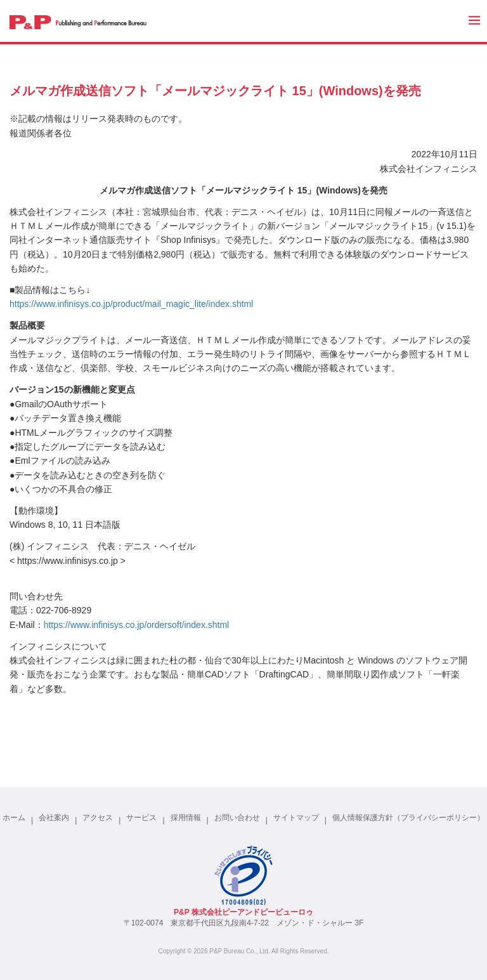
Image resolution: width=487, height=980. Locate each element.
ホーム (14, 818)
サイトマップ (296, 818)
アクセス (98, 818)
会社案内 (54, 818)
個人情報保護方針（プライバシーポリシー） (408, 818)
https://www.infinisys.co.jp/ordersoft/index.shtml (137, 625)
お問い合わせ (237, 818)
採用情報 (186, 818)
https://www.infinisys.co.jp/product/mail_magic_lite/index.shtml (131, 304)
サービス (141, 818)
